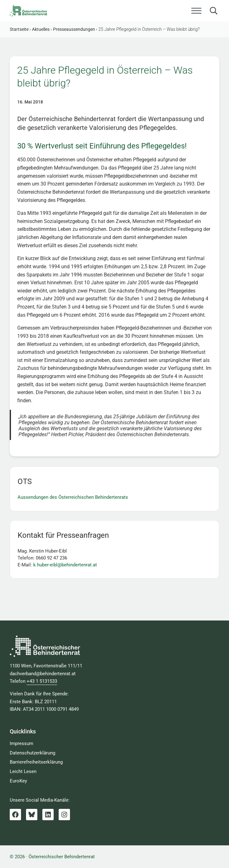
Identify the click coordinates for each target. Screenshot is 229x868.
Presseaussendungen (74, 29)
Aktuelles (41, 29)
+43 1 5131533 (42, 681)
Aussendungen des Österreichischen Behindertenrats (73, 497)
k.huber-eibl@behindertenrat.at (65, 565)
